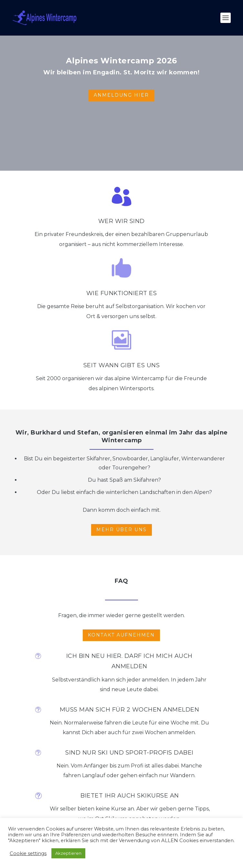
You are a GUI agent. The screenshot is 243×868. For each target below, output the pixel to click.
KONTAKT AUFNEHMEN (121, 635)
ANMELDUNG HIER (121, 95)
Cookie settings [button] (28, 853)
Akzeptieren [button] (68, 853)
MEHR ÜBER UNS (121, 530)
